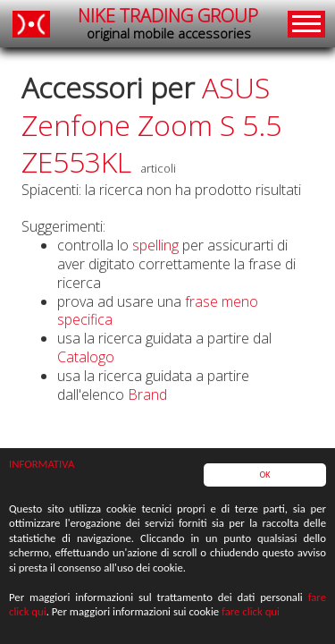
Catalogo (86, 357)
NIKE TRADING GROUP (168, 24)
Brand (147, 394)
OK (264, 475)
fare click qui (251, 612)
